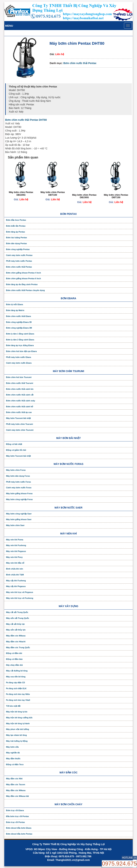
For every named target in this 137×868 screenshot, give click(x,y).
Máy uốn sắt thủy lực (16, 630)
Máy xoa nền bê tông (16, 677)
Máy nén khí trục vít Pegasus (20, 592)
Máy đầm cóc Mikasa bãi (17, 796)
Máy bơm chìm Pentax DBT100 (53, 193)
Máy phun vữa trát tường (18, 729)
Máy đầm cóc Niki (14, 779)
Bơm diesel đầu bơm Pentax (19, 834)
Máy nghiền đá (13, 753)
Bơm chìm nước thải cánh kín (20, 389)
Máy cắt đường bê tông (17, 671)
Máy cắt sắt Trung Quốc (17, 612)
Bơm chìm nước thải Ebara (18, 316)
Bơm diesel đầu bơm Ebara (19, 828)
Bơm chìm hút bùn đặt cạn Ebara (21, 351)
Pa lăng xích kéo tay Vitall (18, 700)
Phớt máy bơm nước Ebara (19, 357)
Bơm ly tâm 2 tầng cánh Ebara (20, 340)
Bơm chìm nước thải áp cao (19, 412)
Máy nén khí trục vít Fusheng (20, 598)
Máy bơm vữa (12, 747)
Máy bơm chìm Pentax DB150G (84, 196)
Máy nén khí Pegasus (16, 551)
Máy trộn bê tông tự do (17, 712)
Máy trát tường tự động (17, 741)
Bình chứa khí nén (15, 569)
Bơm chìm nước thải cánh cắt (20, 395)
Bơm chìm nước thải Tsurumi (20, 383)
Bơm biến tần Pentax (16, 226)
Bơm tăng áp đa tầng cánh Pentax (22, 284)
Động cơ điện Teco (15, 764)
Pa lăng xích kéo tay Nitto (18, 694)
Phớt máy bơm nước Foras (18, 482)
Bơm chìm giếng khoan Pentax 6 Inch (23, 278)
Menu (9, 26)
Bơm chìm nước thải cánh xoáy (21, 401)
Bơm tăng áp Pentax (16, 232)
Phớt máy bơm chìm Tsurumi (20, 424)
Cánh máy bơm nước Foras (19, 488)
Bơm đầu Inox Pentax (16, 220)
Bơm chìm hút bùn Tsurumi (19, 377)
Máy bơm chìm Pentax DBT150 (116, 196)
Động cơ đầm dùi (14, 653)
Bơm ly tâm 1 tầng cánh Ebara (20, 334)
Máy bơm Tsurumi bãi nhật (18, 418)
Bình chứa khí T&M (15, 575)
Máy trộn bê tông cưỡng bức (19, 718)
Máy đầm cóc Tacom (16, 784)
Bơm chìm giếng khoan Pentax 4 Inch (23, 273)
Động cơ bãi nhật (14, 444)
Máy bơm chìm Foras (16, 470)
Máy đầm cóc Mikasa (16, 636)
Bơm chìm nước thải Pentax (80, 63)
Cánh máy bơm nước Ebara (19, 363)
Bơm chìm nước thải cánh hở (20, 407)
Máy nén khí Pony (14, 557)
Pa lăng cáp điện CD (16, 683)
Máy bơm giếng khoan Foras (19, 493)
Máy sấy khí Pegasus (16, 586)
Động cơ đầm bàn (14, 659)
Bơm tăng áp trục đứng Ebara (20, 345)
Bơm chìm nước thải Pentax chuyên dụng (25, 290)
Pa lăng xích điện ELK (16, 688)
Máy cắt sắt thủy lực (15, 624)
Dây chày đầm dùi (14, 665)
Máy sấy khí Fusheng (16, 581)
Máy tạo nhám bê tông (16, 735)
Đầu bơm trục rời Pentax (17, 816)
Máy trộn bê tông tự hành (18, 723)
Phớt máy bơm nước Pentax (19, 261)
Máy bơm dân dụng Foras (18, 476)
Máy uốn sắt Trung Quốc (18, 618)
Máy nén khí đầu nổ (15, 563)
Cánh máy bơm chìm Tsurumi (20, 430)
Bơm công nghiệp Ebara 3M (19, 328)
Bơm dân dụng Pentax (17, 243)
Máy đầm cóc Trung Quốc (18, 647)
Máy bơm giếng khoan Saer (19, 519)
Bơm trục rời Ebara (15, 810)
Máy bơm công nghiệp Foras (19, 499)
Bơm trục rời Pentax (15, 822)
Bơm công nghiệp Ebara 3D (19, 322)
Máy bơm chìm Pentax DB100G (21, 193)
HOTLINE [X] (129, 858)
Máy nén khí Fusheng (16, 545)
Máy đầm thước (13, 759)
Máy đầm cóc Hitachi (16, 642)
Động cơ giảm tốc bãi (16, 450)
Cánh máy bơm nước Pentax (19, 255)
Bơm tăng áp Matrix (15, 310)
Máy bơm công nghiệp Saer (19, 514)
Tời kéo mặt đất (13, 706)
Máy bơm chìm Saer (15, 525)
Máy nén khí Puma (15, 540)
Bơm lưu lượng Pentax (17, 238)
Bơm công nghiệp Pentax (18, 249)
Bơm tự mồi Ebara (15, 304)
